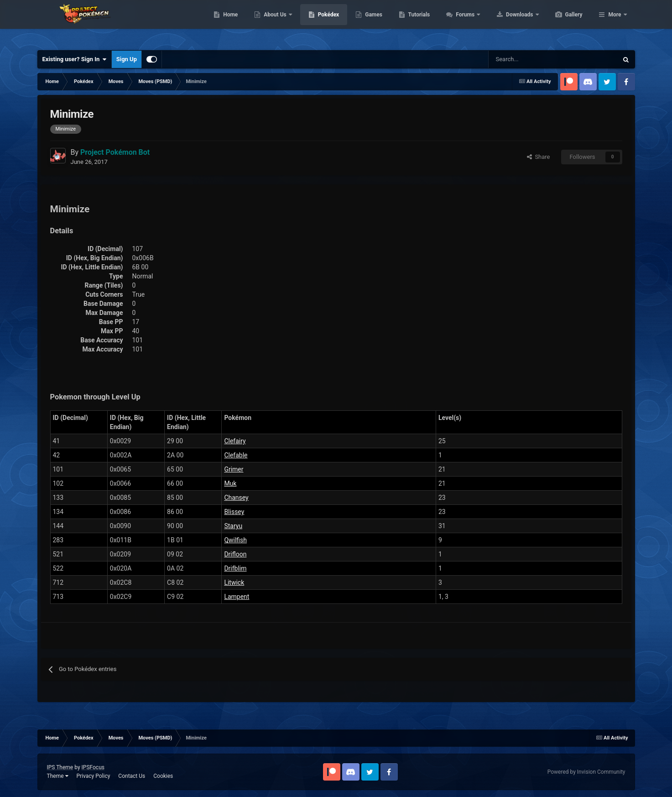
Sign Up (127, 59)
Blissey (234, 512)
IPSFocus (93, 767)
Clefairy (235, 441)
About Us (319, 23)
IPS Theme (60, 767)
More (615, 23)
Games (417, 23)
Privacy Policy (93, 776)
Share (539, 157)
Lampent (237, 597)
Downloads (563, 23)
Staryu (233, 526)
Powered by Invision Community (586, 772)
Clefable (236, 455)
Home (273, 23)
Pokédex (372, 23)
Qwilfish (235, 540)
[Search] (521, 59)
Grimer (234, 469)
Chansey (236, 498)
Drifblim (235, 568)
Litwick (234, 582)
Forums (509, 23)
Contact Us (132, 776)
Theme (58, 776)
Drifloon (235, 554)
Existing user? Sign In (75, 59)
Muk (230, 483)
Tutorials (462, 23)
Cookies (163, 776)
